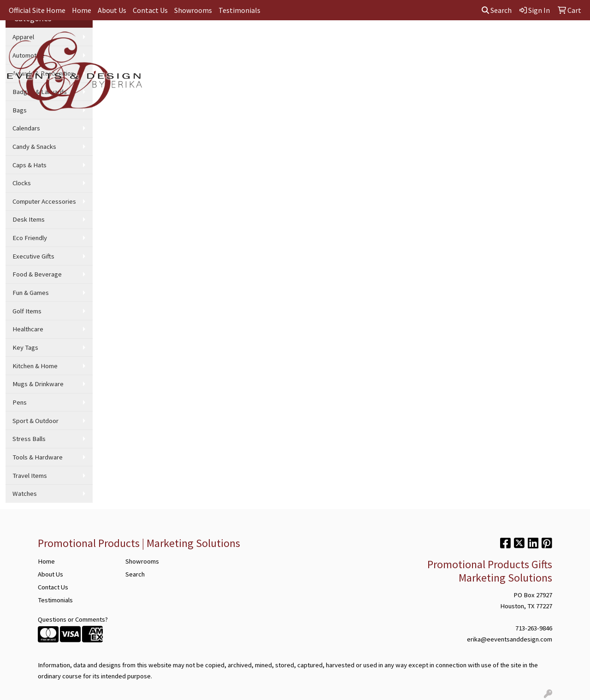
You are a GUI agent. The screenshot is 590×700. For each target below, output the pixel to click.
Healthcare (28, 329)
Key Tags (25, 347)
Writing (402, 41)
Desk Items (29, 219)
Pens (20, 402)
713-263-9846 (534, 628)
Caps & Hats (29, 165)
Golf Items (27, 311)
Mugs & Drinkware (38, 384)
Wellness (487, 41)
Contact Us (150, 10)
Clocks (22, 183)
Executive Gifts (33, 256)
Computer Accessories (44, 201)
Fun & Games (31, 293)
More (523, 41)
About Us (112, 10)
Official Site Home (37, 10)
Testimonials (239, 10)
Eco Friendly (30, 238)
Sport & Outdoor (35, 421)
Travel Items (30, 476)
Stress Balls (29, 439)
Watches (25, 494)
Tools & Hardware (38, 457)
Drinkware (280, 41)
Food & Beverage (37, 274)
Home (82, 10)
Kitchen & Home (35, 366)
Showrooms (193, 10)
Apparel (210, 41)
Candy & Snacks (34, 147)
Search (497, 10)
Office (319, 41)
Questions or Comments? (73, 619)
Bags (244, 41)
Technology (443, 41)
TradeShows (360, 41)
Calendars (26, 128)
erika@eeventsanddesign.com (510, 639)
